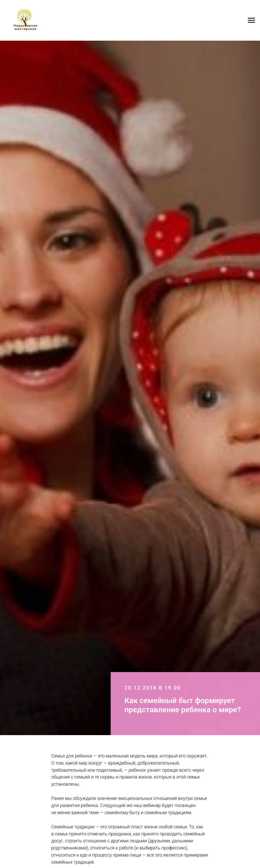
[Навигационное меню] (251, 20)
